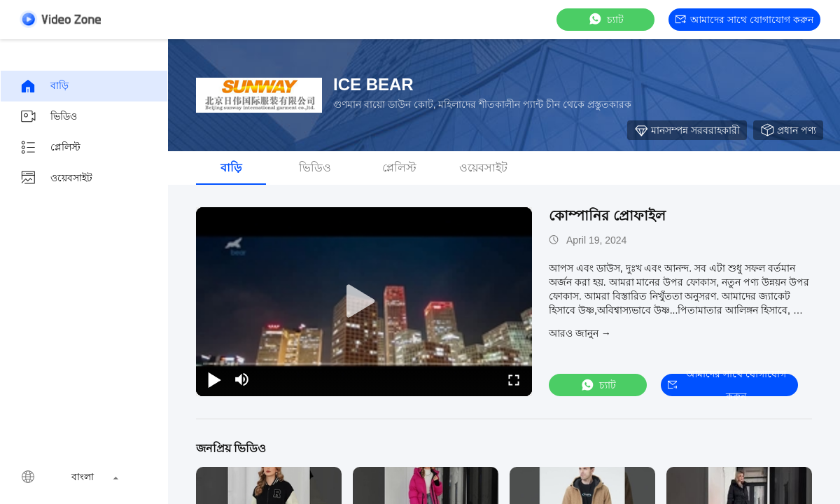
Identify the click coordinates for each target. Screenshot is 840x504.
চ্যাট (605, 19)
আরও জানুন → (580, 333)
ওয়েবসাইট (56, 178)
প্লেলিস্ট (50, 148)
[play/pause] (214, 379)
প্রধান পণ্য (788, 130)
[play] (364, 302)
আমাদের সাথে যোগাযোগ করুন (744, 20)
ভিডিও (48, 117)
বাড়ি (44, 86)
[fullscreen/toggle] (514, 379)
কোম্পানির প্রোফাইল (607, 216)
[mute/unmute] (242, 379)
